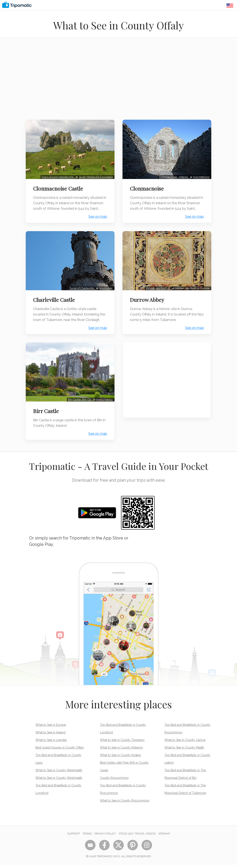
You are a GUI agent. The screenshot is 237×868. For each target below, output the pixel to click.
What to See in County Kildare (120, 758)
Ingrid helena (104, 403)
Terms (87, 837)
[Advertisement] (118, 81)
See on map (97, 221)
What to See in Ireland (50, 736)
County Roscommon (114, 781)
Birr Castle (47, 414)
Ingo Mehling (201, 176)
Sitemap (164, 837)
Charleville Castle (55, 304)
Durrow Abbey (148, 304)
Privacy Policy (105, 837)
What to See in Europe (51, 728)
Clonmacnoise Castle (59, 188)
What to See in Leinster (51, 743)
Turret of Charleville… (82, 292)
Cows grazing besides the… (58, 176)
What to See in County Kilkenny (121, 751)
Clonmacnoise (147, 188)
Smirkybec (106, 292)
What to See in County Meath (184, 751)
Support (74, 837)
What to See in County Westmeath (59, 774)
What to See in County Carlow (185, 743)
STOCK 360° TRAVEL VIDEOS (137, 837)
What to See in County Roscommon (125, 804)
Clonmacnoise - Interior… (174, 176)
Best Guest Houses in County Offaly (60, 751)
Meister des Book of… (158, 292)
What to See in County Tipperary (122, 743)
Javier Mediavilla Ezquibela (95, 176)
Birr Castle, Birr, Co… (80, 403)
